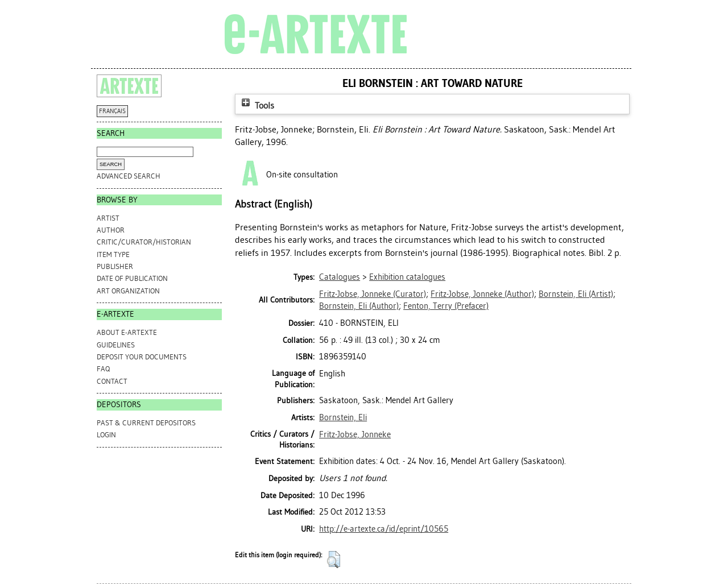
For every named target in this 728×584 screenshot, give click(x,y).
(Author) (482, 294)
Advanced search (129, 176)
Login (106, 435)
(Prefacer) (446, 306)
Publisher (115, 266)
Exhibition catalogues (407, 277)
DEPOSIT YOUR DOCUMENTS (142, 357)
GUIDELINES (116, 345)
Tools (257, 105)
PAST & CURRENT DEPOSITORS (146, 423)
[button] (334, 560)
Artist (108, 218)
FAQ (103, 369)
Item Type (113, 254)
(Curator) (373, 294)
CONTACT (112, 381)
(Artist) (576, 294)
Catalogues (340, 277)
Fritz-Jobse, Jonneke (355, 434)
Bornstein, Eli (343, 417)
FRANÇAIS (112, 111)
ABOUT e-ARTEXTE (127, 332)
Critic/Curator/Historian (144, 242)
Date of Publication (132, 278)
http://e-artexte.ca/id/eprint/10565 (384, 529)
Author (111, 230)
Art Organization (128, 291)
